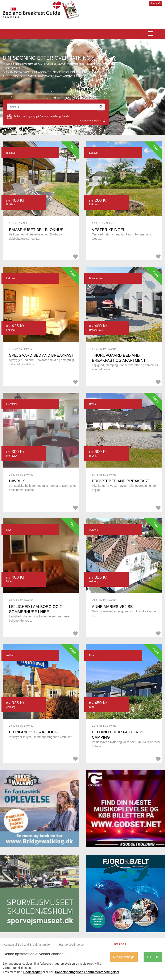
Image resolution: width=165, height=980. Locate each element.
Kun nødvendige (124, 957)
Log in (156, 3)
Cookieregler (32, 972)
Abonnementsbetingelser (101, 972)
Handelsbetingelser (72, 945)
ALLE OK (153, 957)
